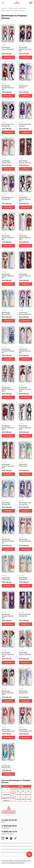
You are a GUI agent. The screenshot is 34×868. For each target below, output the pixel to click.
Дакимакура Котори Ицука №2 (8, 48)
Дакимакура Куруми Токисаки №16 (8, 466)
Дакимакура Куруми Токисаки (25, 162)
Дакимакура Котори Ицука (6, 162)
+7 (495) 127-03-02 (9, 820)
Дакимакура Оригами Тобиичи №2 (8, 351)
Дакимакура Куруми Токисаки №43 (8, 654)
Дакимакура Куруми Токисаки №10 (8, 389)
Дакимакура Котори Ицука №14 (25, 730)
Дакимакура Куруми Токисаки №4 (25, 199)
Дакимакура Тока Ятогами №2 (8, 125)
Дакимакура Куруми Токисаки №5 (8, 238)
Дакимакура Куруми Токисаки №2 (25, 49)
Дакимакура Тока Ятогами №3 (8, 198)
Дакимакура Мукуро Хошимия (25, 653)
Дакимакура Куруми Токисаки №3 (8, 88)
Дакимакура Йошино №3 (6, 313)
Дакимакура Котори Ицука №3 (25, 313)
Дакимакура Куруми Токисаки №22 (25, 389)
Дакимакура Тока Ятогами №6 (25, 504)
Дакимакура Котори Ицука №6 (25, 540)
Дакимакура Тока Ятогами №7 (25, 615)
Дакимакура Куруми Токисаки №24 (25, 428)
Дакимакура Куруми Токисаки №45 (8, 693)
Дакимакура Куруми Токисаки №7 (8, 276)
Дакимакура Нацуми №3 (6, 579)
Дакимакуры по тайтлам (17, 8)
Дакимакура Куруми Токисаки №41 (8, 616)
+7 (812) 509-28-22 (9, 826)
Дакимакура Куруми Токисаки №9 (25, 351)
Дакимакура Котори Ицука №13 (8, 730)
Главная (4, 8)
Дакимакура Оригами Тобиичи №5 (8, 541)
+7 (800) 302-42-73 (9, 832)
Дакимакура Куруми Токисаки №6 (25, 238)
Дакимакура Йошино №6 (6, 504)
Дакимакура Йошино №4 (23, 465)
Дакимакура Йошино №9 (23, 579)
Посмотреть (8, 57)
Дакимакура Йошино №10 (24, 692)
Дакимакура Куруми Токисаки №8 (25, 276)
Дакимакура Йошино (23, 87)
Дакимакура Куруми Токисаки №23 (8, 428)
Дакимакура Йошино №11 (6, 767)
